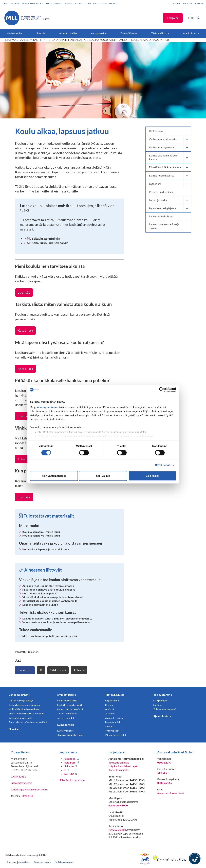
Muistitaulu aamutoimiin (43, 239)
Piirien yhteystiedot (116, 735)
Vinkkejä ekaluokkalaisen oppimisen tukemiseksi (53, 597)
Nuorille (14, 729)
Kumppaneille (66, 725)
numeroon (118, 805)
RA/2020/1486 (117, 830)
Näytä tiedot (162, 465)
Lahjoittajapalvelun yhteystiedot (29, 789)
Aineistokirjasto (75, 3)
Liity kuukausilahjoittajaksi (124, 766)
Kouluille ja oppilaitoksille (70, 705)
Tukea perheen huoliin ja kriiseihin (26, 713)
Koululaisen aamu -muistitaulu (41, 532)
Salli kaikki (152, 476)
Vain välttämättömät (54, 476)
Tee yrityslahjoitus (119, 770)
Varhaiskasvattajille (67, 701)
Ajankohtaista (162, 716)
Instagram (70, 762)
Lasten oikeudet (66, 718)
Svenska (188, 3)
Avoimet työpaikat (115, 718)
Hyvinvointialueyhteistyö (70, 735)
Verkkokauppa (10, 3)
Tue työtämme (163, 695)
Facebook (25, 670)
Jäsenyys (110, 713)
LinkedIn (69, 766)
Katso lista (25, 330)
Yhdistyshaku (54, 3)
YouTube (69, 774)
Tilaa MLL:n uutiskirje (72, 780)
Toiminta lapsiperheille (21, 718)
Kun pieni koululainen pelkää (40, 593)
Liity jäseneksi (161, 701)
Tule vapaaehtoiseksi (164, 709)
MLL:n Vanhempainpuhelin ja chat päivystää (50, 636)
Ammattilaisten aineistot (70, 709)
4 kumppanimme (48, 407)
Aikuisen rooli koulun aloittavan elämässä (48, 586)
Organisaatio (112, 701)
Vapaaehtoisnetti (33, 3)
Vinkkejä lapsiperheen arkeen (24, 709)
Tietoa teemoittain (67, 713)
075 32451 (20, 776)
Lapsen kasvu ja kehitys (21, 701)
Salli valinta (103, 476)
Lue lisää (24, 292)
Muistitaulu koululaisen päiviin (48, 243)
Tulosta (79, 670)
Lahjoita (173, 18)
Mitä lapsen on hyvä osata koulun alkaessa (49, 589)
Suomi (176, 3)
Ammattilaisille (66, 695)
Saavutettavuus (42, 862)
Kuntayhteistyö (65, 731)
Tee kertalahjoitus (119, 762)
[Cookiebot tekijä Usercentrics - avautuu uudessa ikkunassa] (162, 390)
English (200, 3)
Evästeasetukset (64, 862)
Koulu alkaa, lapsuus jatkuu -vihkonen (46, 549)
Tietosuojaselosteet (18, 862)
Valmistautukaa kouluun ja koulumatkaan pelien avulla (56, 622)
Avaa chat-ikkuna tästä (170, 793)
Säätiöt (109, 726)
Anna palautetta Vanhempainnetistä (28, 722)
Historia (109, 705)
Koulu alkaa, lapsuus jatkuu (150, 40)
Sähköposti (58, 670)
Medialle (94, 3)
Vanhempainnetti (31, 40)
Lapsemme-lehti (114, 722)
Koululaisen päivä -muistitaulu (41, 535)
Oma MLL (27, 796)
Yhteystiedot (110, 3)
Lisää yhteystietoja (22, 783)
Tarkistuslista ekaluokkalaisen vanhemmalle (50, 601)
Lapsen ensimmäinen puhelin (40, 605)
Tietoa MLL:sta (115, 695)
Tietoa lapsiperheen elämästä (66, 40)
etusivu (11, 40)
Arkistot (110, 709)
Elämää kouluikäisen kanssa (108, 40)
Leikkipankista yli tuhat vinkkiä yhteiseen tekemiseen (57, 618)
